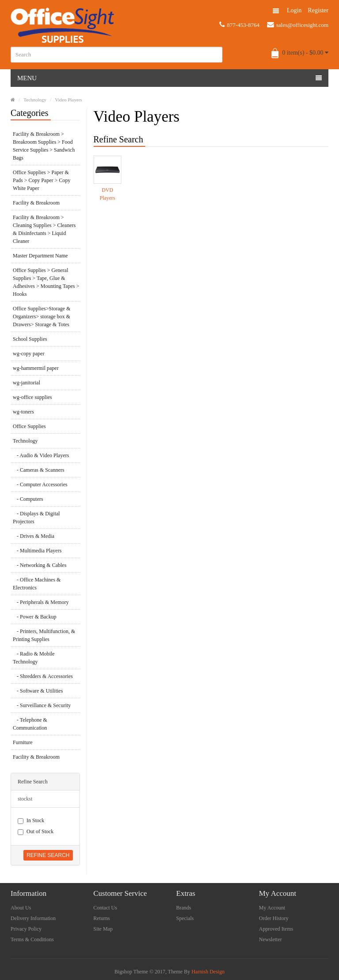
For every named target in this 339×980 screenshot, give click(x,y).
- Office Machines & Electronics (37, 584)
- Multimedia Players (37, 551)
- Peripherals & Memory (41, 602)
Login (294, 10)
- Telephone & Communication (30, 724)
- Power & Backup (35, 617)
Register (318, 10)
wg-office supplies (32, 397)
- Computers (28, 499)
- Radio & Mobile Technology (34, 658)
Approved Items (276, 929)
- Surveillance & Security (42, 705)
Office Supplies (29, 426)
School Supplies (30, 339)
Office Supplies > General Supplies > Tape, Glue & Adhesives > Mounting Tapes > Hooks (46, 282)
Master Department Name (40, 256)
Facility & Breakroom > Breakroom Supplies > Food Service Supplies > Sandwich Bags (44, 146)
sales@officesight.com (298, 25)
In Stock (31, 821)
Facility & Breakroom (36, 203)
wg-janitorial (26, 383)
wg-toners (23, 412)
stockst (25, 799)
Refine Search (48, 855)
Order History (274, 918)
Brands (184, 908)
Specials (185, 918)
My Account (272, 908)
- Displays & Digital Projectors (36, 518)
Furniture (23, 742)
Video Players (68, 100)
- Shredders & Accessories (43, 676)
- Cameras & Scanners (39, 470)
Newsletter (271, 939)
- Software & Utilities (38, 691)
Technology (35, 100)
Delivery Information (33, 918)
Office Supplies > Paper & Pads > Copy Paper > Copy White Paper (42, 180)
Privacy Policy (26, 929)
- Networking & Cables (40, 565)
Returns (102, 918)
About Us (21, 908)
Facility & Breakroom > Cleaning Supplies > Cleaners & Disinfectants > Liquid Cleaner (44, 229)
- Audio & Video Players (41, 455)
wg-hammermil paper (36, 368)
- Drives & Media (34, 536)
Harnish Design (208, 972)
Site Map (103, 929)
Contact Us (105, 908)
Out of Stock (36, 832)
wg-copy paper (29, 354)
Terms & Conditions (32, 939)
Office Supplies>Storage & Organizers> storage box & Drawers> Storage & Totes (42, 317)
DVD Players (107, 194)
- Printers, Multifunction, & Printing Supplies (44, 635)
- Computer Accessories (40, 484)
